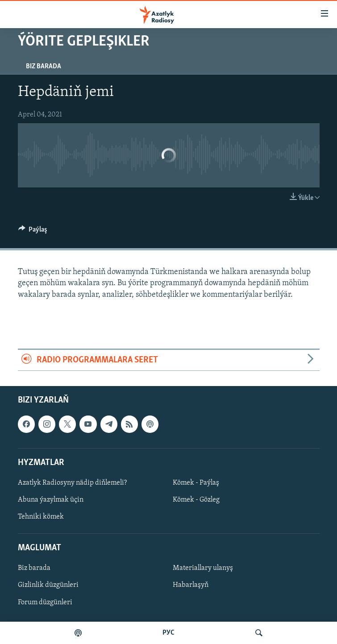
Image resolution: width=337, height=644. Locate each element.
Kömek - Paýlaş (196, 483)
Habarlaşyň (191, 586)
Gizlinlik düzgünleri (48, 586)
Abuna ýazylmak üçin (51, 500)
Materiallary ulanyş (203, 569)
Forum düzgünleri (45, 602)
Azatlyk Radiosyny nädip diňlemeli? (72, 483)
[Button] (33, 232)
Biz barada (44, 66)
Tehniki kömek (41, 517)
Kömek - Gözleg (196, 500)
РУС (168, 633)
